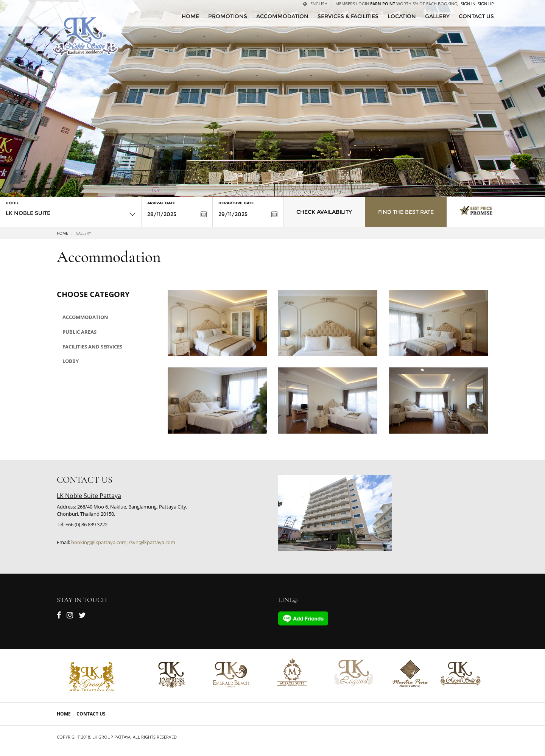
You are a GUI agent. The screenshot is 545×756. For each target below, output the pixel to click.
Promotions (228, 16)
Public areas (79, 332)
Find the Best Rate (406, 212)
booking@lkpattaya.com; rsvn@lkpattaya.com (123, 542)
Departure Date (236, 203)
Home (62, 233)
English (315, 4)
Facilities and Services (92, 347)
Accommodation (282, 16)
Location (402, 16)
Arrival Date (161, 203)
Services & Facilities (348, 16)
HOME (190, 16)
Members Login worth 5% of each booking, (397, 4)
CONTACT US (476, 16)
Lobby (71, 361)
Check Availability (324, 212)
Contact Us (91, 714)
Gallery (437, 16)
